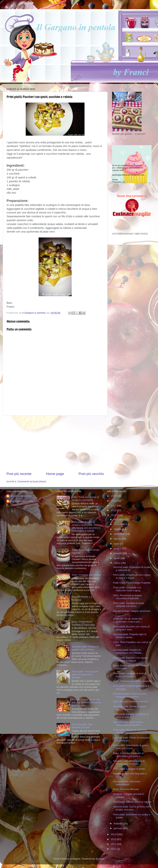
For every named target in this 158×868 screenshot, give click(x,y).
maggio (118, 553)
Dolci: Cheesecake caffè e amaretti (132, 681)
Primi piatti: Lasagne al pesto (129, 769)
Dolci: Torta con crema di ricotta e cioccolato (85, 499)
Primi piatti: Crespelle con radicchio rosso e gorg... (128, 589)
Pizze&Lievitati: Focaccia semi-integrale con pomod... (130, 695)
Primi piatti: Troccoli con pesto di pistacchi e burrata (85, 674)
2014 (114, 834)
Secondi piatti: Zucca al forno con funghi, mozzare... (131, 808)
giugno (118, 548)
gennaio (118, 828)
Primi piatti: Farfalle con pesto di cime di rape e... (131, 716)
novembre (120, 524)
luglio (117, 544)
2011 (114, 849)
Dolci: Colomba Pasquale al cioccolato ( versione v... (128, 755)
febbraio (119, 823)
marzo (117, 563)
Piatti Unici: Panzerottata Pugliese (132, 583)
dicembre (119, 519)
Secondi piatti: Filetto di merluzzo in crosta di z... (131, 739)
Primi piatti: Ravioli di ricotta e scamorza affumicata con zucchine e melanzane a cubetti (86, 526)
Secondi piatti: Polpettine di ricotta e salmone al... (132, 569)
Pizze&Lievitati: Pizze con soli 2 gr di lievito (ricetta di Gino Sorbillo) (86, 702)
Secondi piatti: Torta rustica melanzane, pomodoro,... (128, 723)
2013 (114, 839)
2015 (114, 515)
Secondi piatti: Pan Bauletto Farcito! (82, 726)
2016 (114, 510)
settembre (120, 534)
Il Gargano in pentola (22, 501)
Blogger (100, 859)
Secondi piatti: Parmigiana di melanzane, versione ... (129, 762)
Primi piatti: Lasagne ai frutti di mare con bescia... (130, 675)
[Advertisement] (55, 444)
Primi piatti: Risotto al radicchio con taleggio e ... (130, 731)
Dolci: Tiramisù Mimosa (126, 789)
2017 (114, 506)
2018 (114, 501)
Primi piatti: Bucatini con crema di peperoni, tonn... (131, 628)
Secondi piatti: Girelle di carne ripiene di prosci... (129, 708)
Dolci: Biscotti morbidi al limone (130, 701)
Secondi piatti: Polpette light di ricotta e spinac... (130, 636)
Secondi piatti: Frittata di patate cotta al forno (85, 648)
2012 (114, 844)
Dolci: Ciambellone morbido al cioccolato (84, 623)
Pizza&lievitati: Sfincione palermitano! (126, 783)
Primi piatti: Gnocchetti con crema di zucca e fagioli (132, 576)
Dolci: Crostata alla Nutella (86, 575)
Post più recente (19, 474)
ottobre (118, 529)
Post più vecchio (91, 474)
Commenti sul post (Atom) (32, 481)
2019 (114, 496)
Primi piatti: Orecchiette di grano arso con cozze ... (131, 747)
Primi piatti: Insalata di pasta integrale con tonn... (129, 605)
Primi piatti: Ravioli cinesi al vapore (132, 802)
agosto (118, 539)
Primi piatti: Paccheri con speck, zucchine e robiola (131, 659)
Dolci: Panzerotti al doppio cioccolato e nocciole (127, 597)
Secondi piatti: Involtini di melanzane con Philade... (128, 651)
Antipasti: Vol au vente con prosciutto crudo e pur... (128, 620)
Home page (55, 474)
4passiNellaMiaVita (21, 496)
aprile (117, 558)
